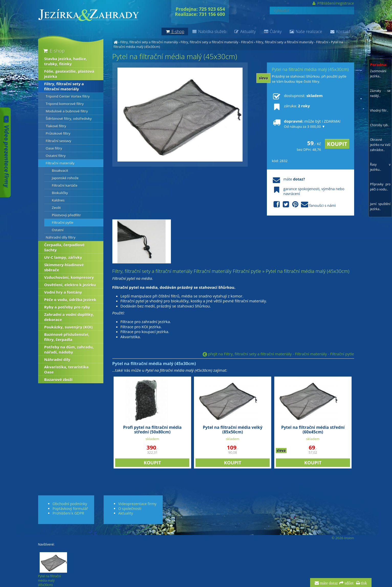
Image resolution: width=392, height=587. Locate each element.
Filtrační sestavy (59, 141)
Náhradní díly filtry (61, 237)
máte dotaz (328, 583)
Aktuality (245, 31)
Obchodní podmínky (70, 504)
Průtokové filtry (58, 133)
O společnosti (130, 509)
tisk (363, 583)
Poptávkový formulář (70, 509)
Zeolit (56, 208)
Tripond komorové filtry (65, 104)
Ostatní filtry (56, 156)
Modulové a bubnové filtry (67, 111)
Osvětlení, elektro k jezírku (70, 285)
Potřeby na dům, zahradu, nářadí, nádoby (69, 349)
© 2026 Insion (343, 538)
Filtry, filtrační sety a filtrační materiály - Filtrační (217, 42)
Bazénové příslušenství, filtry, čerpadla (67, 337)
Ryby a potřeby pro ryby (67, 307)
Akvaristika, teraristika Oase (66, 369)
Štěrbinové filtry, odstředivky (69, 119)
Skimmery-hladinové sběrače (64, 267)
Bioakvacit (60, 170)
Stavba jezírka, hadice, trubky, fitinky (66, 61)
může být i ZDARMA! (306, 124)
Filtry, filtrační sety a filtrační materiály (149, 42)
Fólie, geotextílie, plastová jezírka (69, 74)
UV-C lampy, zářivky (63, 257)
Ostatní (58, 230)
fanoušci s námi (304, 205)
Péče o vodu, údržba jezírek (70, 300)
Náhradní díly (57, 359)
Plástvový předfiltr (66, 215)
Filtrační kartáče (65, 185)
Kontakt (340, 31)
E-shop (54, 51)
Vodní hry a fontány (63, 292)
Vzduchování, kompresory (69, 277)
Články (272, 31)
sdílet (348, 583)
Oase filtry (54, 148)
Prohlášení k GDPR (68, 513)
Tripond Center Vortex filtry (68, 96)
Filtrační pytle (63, 222)
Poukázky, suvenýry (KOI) (69, 327)
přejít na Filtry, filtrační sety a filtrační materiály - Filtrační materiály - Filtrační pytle (278, 354)
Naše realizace (306, 31)
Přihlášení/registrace (333, 3)
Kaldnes (58, 200)
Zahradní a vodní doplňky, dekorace (69, 317)
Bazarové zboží (58, 379)
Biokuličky (60, 193)
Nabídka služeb (209, 31)
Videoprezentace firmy (137, 504)
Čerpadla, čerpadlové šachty (64, 247)
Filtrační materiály (60, 163)
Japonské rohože (65, 178)
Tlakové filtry (56, 126)
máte (288, 179)
